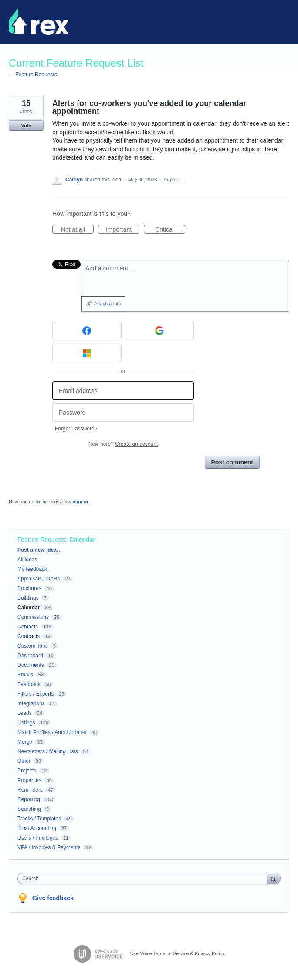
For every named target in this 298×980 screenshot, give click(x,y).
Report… (173, 180)
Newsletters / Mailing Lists (48, 751)
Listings (26, 723)
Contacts (28, 627)
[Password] (123, 413)
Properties (29, 780)
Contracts (29, 636)
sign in (80, 502)
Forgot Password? (76, 429)
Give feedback (53, 898)
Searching (29, 809)
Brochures (29, 588)
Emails (25, 675)
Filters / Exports (36, 694)
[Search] (274, 878)
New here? (123, 444)
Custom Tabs (33, 646)
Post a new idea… (40, 550)
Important (123, 230)
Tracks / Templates (39, 819)
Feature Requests (42, 540)
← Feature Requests (33, 75)
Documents (31, 665)
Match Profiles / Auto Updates (52, 732)
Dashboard (30, 656)
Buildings (28, 598)
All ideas (27, 560)
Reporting (29, 799)
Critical (170, 230)
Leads (25, 713)
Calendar (82, 540)
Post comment (232, 462)
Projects (27, 771)
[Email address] (123, 391)
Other (24, 761)
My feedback (32, 569)
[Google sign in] (160, 331)
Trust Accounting (37, 828)
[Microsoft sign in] (87, 353)
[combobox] (144, 878)
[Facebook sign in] (87, 331)
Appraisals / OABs (39, 579)
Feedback (29, 684)
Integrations (31, 703)
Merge (25, 742)
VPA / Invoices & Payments (49, 847)
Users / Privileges (38, 838)
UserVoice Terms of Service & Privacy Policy (178, 953)
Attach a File (107, 304)
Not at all (77, 230)
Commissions (33, 617)
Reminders (30, 790)
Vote (26, 126)
